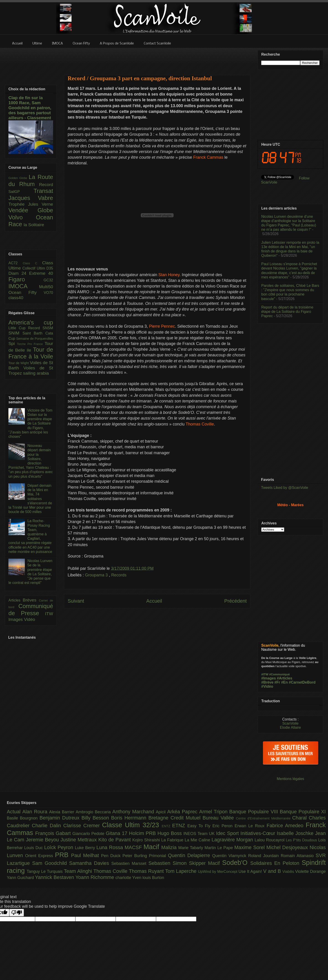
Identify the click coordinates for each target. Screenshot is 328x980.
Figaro (26, 279)
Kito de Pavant (115, 840)
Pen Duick (112, 856)
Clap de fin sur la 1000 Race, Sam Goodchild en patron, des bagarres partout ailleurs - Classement (30, 108)
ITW (49, 614)
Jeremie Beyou (43, 840)
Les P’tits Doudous (302, 840)
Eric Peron (224, 826)
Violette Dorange (310, 871)
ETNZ (180, 826)
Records (119, 575)
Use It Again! (251, 871)
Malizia (170, 847)
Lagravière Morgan (233, 840)
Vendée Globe (31, 210)
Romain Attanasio (298, 856)
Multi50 (46, 287)
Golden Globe (19, 178)
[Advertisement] (157, 59)
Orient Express (40, 856)
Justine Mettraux (79, 840)
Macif (152, 847)
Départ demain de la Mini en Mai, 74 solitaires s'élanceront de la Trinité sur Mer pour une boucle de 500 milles (30, 499)
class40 (16, 298)
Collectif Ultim (34, 268)
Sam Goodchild (51, 863)
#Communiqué (279, 674)
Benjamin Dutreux (61, 818)
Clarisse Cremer (83, 826)
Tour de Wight (19, 363)
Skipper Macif (206, 863)
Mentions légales (290, 779)
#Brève (267, 682)
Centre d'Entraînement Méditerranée (264, 818)
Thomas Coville (111, 871)
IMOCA (24, 286)
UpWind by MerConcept (218, 871)
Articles (16, 600)
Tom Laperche (182, 871)
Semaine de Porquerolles (35, 339)
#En (284, 682)
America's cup (31, 322)
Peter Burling (136, 856)
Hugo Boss (170, 833)
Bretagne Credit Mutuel (176, 818)
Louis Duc (34, 848)
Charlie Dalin (48, 826)
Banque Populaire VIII (255, 812)
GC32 (48, 280)
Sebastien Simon (169, 863)
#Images (269, 678)
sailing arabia (36, 373)
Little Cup (18, 328)
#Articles (285, 678)
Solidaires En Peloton (276, 863)
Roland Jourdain (265, 856)
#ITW (265, 674)
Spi (13, 344)
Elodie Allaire (291, 727)
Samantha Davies (90, 863)
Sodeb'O (236, 863)
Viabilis (289, 871)
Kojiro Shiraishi (147, 840)
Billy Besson (96, 818)
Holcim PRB (143, 833)
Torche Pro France (31, 344)
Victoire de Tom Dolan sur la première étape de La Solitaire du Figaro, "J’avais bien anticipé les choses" (30, 423)
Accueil (154, 601)
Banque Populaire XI (303, 812)
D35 (50, 268)
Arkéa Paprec (183, 812)
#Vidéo (267, 686)
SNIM (15, 333)
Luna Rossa (110, 847)
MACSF (134, 847)
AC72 (16, 263)
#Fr (277, 682)
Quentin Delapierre (190, 855)
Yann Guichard (21, 878)
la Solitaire (34, 225)
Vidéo (29, 619)
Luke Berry (86, 848)
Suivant (76, 601)
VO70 (48, 293)
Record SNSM (41, 328)
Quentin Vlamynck (230, 856)
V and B (273, 871)
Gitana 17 (117, 833)
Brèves (31, 600)
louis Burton (153, 878)
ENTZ (167, 826)
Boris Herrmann (130, 818)
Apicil (161, 812)
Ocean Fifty (26, 292)
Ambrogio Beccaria (94, 812)
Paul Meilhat (86, 855)
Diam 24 (19, 273)
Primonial (159, 856)
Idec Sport (228, 833)
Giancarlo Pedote (89, 834)
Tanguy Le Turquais (45, 871)
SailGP (21, 192)
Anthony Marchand (134, 812)
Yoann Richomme (95, 877)
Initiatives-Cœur (259, 833)
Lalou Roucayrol (270, 840)
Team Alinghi (79, 871)
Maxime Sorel (250, 847)
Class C (32, 263)
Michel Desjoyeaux (288, 847)
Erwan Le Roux (251, 826)
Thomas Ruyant (147, 871)
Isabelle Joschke (296, 833)
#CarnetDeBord (302, 682)
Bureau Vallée (219, 818)
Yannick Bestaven (55, 877)
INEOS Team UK (200, 834)
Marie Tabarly (191, 848)
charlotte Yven (129, 878)
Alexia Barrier (63, 812)
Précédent (236, 601)
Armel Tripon (214, 812)
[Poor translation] (17, 913)
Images (16, 619)
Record (46, 185)
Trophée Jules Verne (31, 204)
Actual (15, 812)
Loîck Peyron (60, 847)
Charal (301, 818)
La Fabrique (173, 840)
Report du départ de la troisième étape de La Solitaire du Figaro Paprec (287, 312)
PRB (63, 855)
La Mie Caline (198, 840)
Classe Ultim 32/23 (132, 825)
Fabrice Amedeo (286, 826)
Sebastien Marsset (130, 863)
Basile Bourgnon (23, 818)
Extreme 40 (41, 273)
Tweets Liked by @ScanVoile (285, 488)
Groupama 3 (97, 575)
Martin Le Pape (219, 848)
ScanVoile (290, 723)
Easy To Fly (200, 826)
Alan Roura (36, 812)
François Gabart (54, 833)
